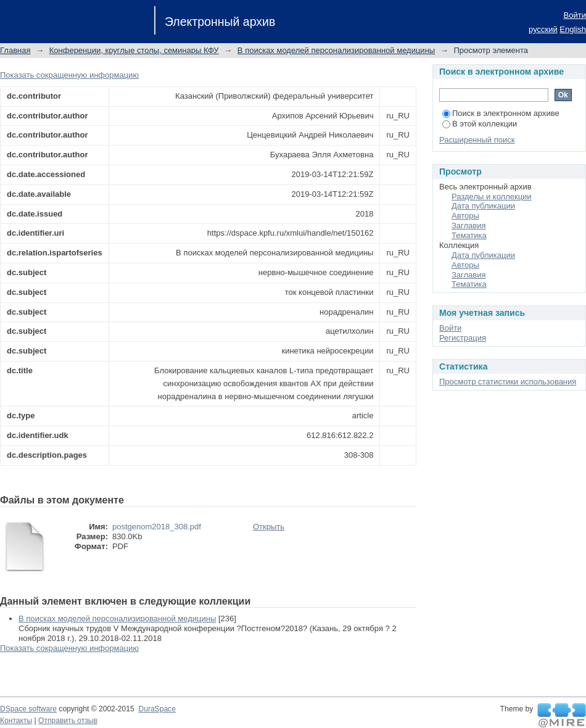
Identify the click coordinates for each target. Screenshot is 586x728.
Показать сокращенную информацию (69, 75)
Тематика (469, 235)
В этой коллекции (480, 124)
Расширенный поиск (477, 140)
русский (543, 29)
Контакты (16, 721)
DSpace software (28, 709)
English (573, 29)
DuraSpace (157, 709)
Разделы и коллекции (492, 196)
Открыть (269, 527)
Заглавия (469, 225)
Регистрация (463, 338)
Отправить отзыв (68, 721)
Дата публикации (483, 206)
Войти (575, 15)
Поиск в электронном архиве (501, 113)
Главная (15, 50)
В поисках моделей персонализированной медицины (336, 50)
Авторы (465, 216)
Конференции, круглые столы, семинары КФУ (134, 50)
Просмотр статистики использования (508, 382)
